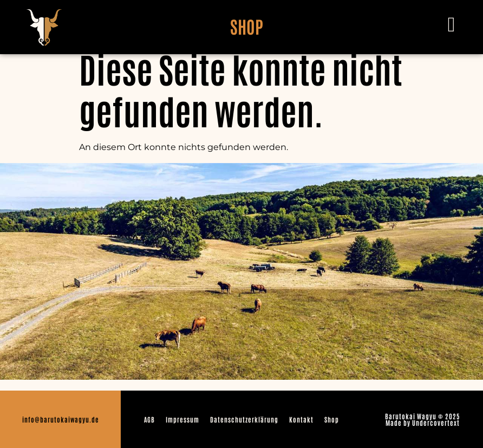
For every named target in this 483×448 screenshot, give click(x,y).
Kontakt (301, 419)
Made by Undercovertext (423, 423)
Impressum (182, 419)
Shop (332, 419)
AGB (149, 419)
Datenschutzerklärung (244, 419)
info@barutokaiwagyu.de (61, 419)
